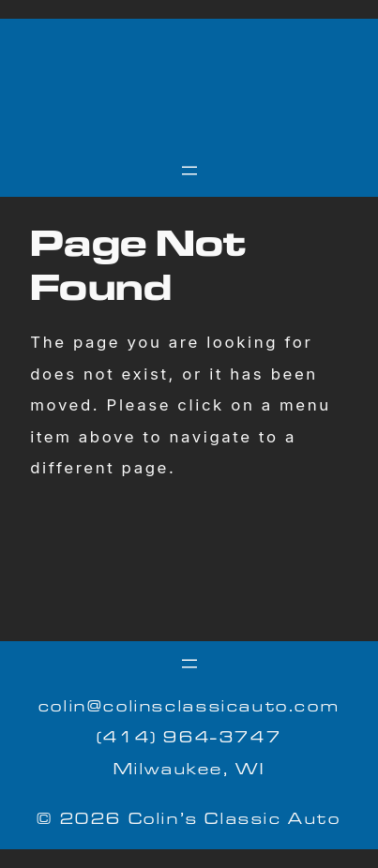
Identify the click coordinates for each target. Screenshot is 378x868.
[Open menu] (189, 171)
